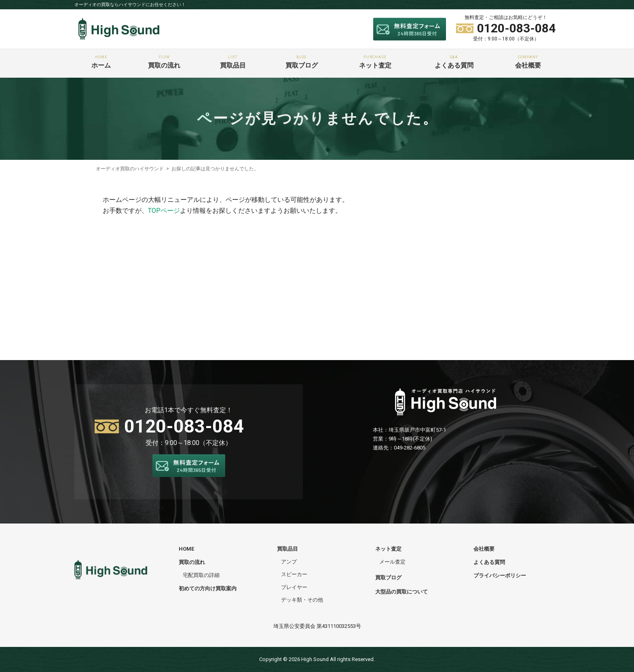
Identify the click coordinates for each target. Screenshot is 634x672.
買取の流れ (164, 62)
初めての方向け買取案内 (208, 588)
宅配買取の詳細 (201, 575)
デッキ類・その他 (302, 600)
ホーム (101, 62)
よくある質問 (454, 62)
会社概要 (528, 62)
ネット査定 (375, 62)
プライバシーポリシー (500, 576)
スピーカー (294, 574)
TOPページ (164, 211)
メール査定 (392, 562)
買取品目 (233, 62)
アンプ (289, 562)
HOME (186, 549)
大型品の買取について (402, 592)
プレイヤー (294, 587)
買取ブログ (301, 62)
